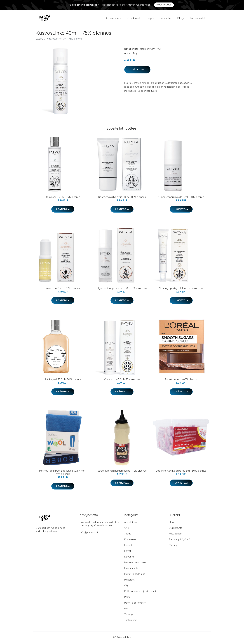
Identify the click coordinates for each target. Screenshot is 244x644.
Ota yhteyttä (175, 529)
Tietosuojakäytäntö (179, 541)
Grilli (127, 529)
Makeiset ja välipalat (135, 564)
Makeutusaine (132, 570)
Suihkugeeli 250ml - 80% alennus (63, 381)
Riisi (126, 610)
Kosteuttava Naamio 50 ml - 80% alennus (122, 199)
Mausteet (129, 581)
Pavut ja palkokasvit (135, 604)
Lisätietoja (137, 71)
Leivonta (165, 19)
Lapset (128, 547)
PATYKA (157, 50)
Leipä (150, 19)
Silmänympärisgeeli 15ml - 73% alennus (181, 290)
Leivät (128, 552)
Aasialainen (113, 19)
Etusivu (39, 40)
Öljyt (127, 587)
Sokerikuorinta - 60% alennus (181, 381)
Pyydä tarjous (164, 5)
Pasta (127, 598)
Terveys (129, 616)
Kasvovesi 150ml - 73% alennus (63, 199)
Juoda (128, 535)
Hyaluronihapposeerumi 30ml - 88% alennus (122, 290)
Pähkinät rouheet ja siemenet (140, 593)
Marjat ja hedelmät (135, 575)
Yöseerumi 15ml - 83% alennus (63, 290)
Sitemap (173, 547)
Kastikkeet (134, 19)
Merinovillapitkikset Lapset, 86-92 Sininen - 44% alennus (63, 474)
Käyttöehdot (176, 535)
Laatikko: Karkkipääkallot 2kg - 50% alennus (181, 472)
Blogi (180, 19)
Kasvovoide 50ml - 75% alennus (122, 381)
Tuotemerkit (198, 19)
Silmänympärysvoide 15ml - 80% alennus (181, 199)
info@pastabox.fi (89, 534)
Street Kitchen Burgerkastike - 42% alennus (122, 472)
